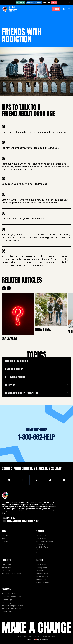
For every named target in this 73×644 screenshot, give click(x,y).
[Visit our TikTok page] (50, 480)
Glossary (40, 550)
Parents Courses (43, 582)
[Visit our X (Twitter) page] (23, 480)
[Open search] (64, 9)
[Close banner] (70, 3)
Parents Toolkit (42, 579)
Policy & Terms (50, 637)
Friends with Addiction (45, 541)
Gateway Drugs (42, 573)
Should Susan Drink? (9, 611)
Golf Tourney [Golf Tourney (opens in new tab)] (21, 3)
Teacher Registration (9, 594)
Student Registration (9, 603)
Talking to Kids (42, 568)
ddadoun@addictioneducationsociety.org (20, 521)
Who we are (6, 535)
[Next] (9, 288)
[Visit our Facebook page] (37, 480)
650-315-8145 (8, 518)
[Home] (10, 9)
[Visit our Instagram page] (9, 480)
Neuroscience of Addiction (12, 608)
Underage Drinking (43, 576)
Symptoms (41, 544)
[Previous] (4, 288)
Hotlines (39, 553)
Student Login (7, 600)
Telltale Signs (41, 538)
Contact (5, 541)
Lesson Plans (6, 568)
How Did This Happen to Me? (12, 606)
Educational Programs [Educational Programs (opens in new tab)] (34, 3)
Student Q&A (41, 535)
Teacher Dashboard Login (11, 597)
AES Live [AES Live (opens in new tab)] (54, 3)
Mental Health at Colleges (11, 573)
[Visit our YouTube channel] (64, 480)
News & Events (7, 538)
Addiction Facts (42, 547)
